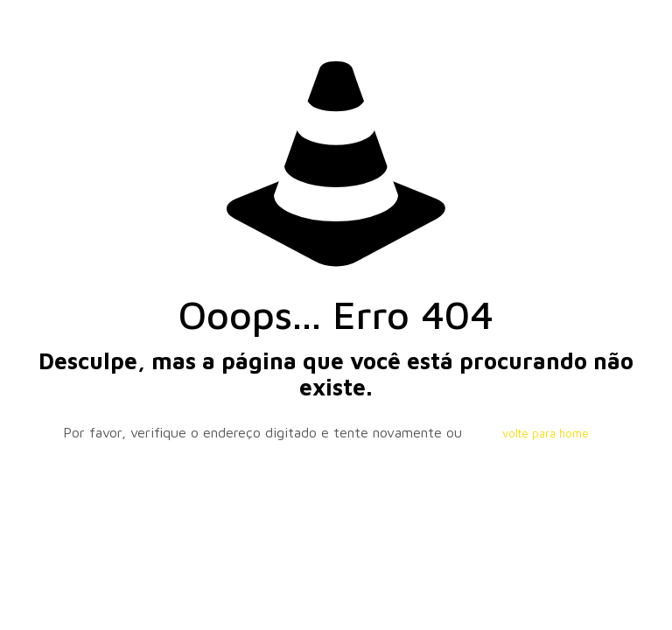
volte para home (546, 433)
